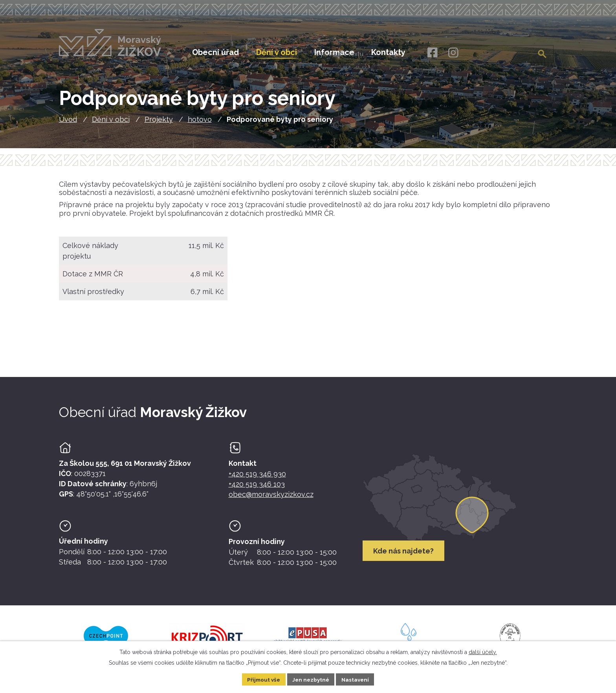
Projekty (159, 124)
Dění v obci (111, 124)
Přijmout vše (262, 679)
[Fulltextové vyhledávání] (514, 52)
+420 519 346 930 (257, 478)
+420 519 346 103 (257, 488)
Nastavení (357, 679)
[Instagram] (453, 53)
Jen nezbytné (311, 679)
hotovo (200, 124)
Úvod (68, 124)
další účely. (483, 651)
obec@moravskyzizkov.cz (271, 498)
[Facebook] (432, 53)
